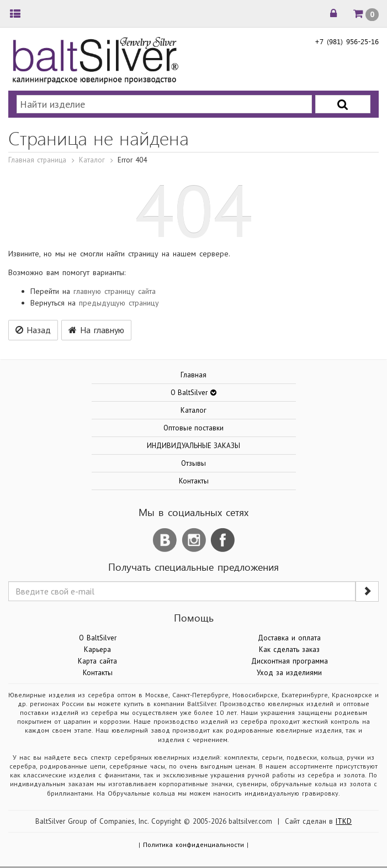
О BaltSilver (98, 638)
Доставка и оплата (289, 638)
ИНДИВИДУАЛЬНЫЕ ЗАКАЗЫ (194, 446)
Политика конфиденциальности (193, 845)
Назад (33, 330)
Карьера (97, 649)
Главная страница (37, 160)
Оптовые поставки (194, 428)
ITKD (344, 821)
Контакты (194, 481)
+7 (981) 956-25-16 (347, 41)
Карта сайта (97, 661)
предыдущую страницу (119, 303)
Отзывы (193, 463)
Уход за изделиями (289, 673)
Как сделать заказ (289, 649)
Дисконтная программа (290, 661)
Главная (193, 375)
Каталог (92, 160)
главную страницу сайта (115, 291)
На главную (96, 330)
